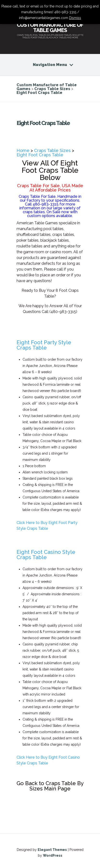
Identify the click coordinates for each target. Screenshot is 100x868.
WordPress (53, 855)
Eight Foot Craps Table (40, 155)
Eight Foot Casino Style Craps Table (46, 555)
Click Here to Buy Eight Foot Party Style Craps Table (47, 526)
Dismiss (75, 18)
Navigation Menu (50, 65)
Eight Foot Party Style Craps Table (44, 345)
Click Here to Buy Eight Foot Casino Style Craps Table (48, 760)
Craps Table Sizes (52, 150)
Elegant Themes (52, 850)
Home (23, 150)
